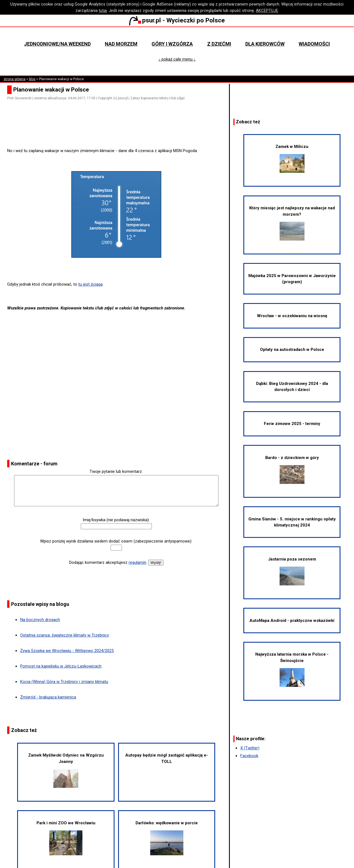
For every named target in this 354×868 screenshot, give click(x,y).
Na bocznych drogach (40, 620)
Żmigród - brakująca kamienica (48, 697)
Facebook (249, 756)
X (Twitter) (250, 748)
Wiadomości (314, 44)
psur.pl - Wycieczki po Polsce (177, 20)
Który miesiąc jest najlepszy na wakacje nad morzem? (292, 223)
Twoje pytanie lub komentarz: (116, 471)
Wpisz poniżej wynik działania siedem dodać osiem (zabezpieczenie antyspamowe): (116, 541)
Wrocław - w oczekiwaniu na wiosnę (292, 316)
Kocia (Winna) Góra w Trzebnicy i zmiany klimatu (64, 682)
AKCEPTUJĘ (267, 11)
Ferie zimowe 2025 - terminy (292, 424)
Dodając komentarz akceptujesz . (108, 562)
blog (32, 79)
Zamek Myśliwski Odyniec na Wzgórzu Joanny (66, 770)
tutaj (103, 11)
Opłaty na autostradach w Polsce (292, 350)
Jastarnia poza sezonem (292, 571)
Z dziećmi (219, 44)
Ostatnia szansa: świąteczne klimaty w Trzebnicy (65, 635)
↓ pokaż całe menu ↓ (177, 59)
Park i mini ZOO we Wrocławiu (66, 838)
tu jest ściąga (90, 284)
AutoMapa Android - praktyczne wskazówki (292, 621)
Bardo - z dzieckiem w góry (292, 470)
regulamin (137, 562)
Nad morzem (121, 44)
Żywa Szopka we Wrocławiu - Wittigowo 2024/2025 (67, 651)
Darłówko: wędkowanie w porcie (167, 838)
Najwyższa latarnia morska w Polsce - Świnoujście (292, 669)
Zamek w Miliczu (292, 158)
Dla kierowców (265, 44)
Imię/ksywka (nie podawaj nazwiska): (116, 520)
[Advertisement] (118, 132)
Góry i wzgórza (172, 44)
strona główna (15, 79)
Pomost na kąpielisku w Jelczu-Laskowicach (61, 666)
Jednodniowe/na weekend (57, 44)
